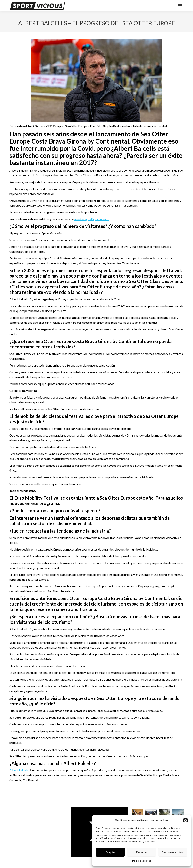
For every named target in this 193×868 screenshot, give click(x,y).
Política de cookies (142, 861)
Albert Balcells (19, 770)
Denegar (142, 852)
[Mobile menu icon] (180, 6)
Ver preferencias (173, 852)
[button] (185, 820)
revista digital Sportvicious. (92, 219)
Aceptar (110, 852)
